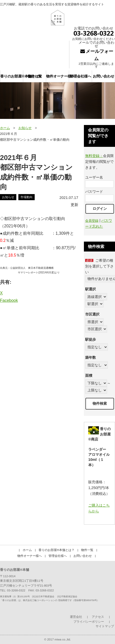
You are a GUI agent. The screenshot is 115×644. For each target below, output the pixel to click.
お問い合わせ (104, 76)
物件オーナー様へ (58, 76)
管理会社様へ (81, 76)
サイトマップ (105, 626)
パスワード (94, 192)
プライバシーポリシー (89, 622)
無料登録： (94, 156)
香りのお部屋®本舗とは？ (12, 76)
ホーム (5, 128)
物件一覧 (35, 76)
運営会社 (76, 617)
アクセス (98, 617)
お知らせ (25, 128)
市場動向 (27, 197)
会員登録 (92, 221)
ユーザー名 (94, 177)
